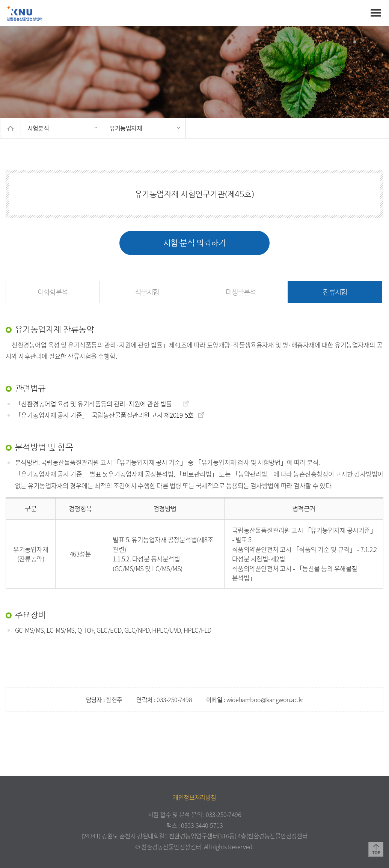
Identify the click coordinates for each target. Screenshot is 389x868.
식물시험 (147, 292)
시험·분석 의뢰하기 (195, 243)
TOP (376, 849)
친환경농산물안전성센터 (24, 13)
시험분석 (38, 128)
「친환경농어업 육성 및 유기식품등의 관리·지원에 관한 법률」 (102, 404)
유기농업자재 (126, 128)
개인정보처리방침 (194, 797)
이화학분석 (53, 292)
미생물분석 (241, 292)
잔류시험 (335, 292)
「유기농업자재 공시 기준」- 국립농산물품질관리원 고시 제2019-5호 (110, 415)
